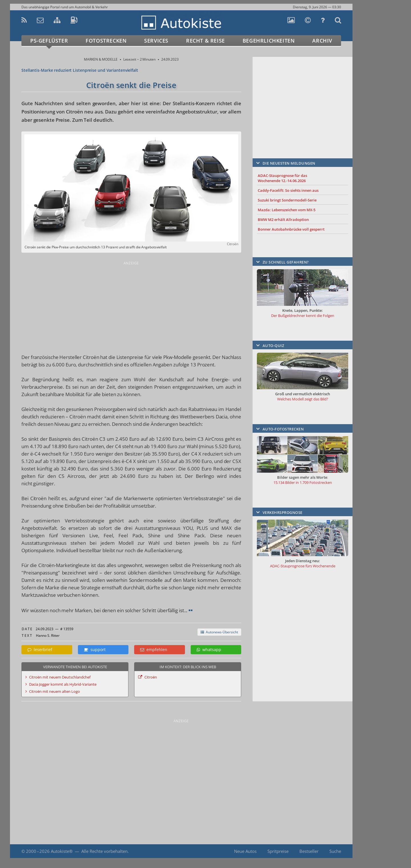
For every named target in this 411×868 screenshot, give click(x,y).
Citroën (151, 677)
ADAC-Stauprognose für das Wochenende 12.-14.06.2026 (282, 178)
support (95, 649)
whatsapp (209, 649)
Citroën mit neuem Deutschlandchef (60, 677)
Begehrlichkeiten (269, 41)
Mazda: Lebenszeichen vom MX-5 (287, 210)
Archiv (322, 41)
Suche (335, 851)
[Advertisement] (131, 306)
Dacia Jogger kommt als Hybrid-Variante (63, 684)
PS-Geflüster (49, 41)
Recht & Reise (205, 41)
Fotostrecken (106, 41)
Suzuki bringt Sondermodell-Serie (287, 200)
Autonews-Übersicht (219, 632)
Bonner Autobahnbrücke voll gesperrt (291, 229)
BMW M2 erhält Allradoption (283, 220)
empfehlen (154, 649)
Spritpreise (278, 851)
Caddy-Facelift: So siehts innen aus (288, 190)
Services (156, 41)
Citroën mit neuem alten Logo (55, 691)
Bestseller (309, 851)
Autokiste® (62, 851)
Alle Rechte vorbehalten (104, 851)
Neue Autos (245, 851)
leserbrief (40, 649)
